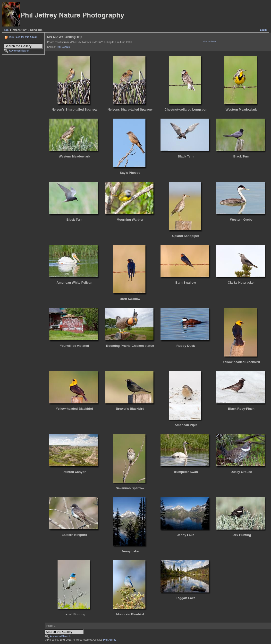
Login (263, 30)
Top (6, 30)
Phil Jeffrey (63, 47)
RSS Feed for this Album (23, 37)
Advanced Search (19, 51)
